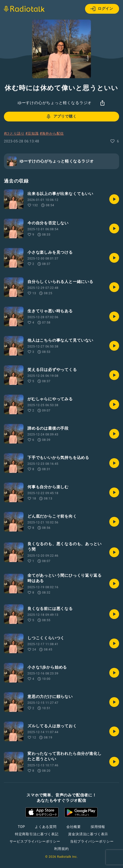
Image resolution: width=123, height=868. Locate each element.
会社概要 (74, 827)
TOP (21, 827)
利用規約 (61, 849)
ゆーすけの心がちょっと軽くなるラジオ (55, 103)
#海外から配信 (52, 133)
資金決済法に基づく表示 (88, 834)
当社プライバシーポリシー (92, 841)
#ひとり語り (14, 133)
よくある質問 (46, 827)
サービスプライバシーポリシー (35, 841)
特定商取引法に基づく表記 (37, 834)
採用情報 (98, 827)
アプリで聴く (61, 117)
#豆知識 (32, 133)
